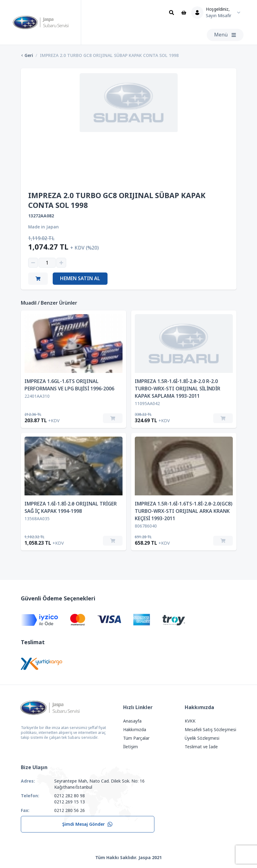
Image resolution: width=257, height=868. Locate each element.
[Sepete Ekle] (113, 418)
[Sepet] (184, 13)
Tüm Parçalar (136, 738)
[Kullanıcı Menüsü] (217, 13)
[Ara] (172, 13)
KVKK (190, 721)
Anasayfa (132, 721)
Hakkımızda (135, 730)
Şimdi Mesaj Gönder (87, 824)
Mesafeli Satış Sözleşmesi (210, 730)
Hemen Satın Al (80, 278)
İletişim (130, 747)
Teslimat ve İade (201, 747)
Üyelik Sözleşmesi (202, 738)
